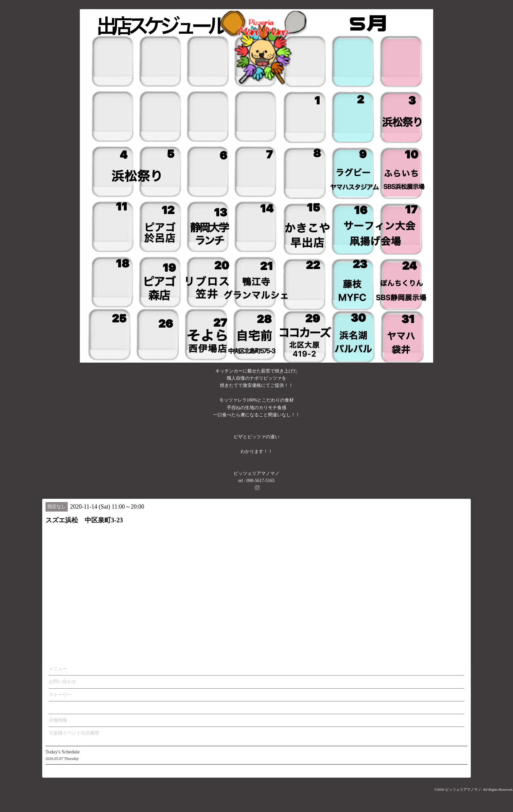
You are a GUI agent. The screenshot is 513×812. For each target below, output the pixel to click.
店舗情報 (58, 720)
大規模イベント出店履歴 (74, 733)
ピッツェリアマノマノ (463, 789)
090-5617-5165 (260, 481)
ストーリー (60, 695)
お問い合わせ (62, 682)
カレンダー (60, 707)
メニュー (58, 669)
